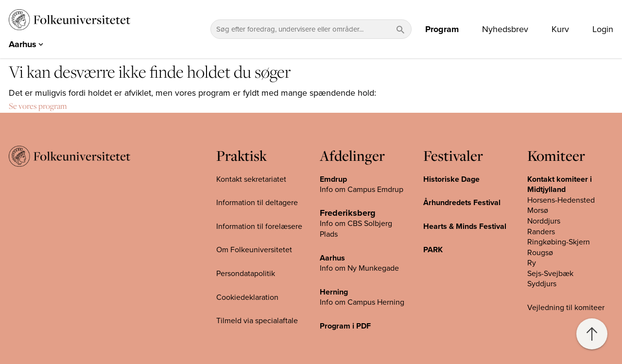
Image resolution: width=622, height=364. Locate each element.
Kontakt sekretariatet (251, 179)
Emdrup (333, 179)
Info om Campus (348, 302)
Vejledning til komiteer (566, 308)
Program (442, 29)
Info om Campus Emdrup (362, 190)
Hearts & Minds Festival (465, 226)
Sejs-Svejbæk (550, 274)
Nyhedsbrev (505, 29)
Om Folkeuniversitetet (254, 250)
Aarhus (332, 258)
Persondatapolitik (246, 274)
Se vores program (38, 106)
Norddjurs (544, 221)
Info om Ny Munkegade (359, 268)
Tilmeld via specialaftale (257, 321)
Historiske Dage (451, 179)
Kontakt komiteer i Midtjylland (560, 185)
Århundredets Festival (462, 203)
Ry (532, 263)
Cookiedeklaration (247, 297)
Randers (541, 232)
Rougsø (540, 253)
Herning (334, 292)
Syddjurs (542, 284)
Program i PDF (345, 326)
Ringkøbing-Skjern (559, 242)
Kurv (560, 29)
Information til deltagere (257, 203)
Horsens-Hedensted (561, 200)
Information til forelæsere (259, 226)
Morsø (538, 210)
